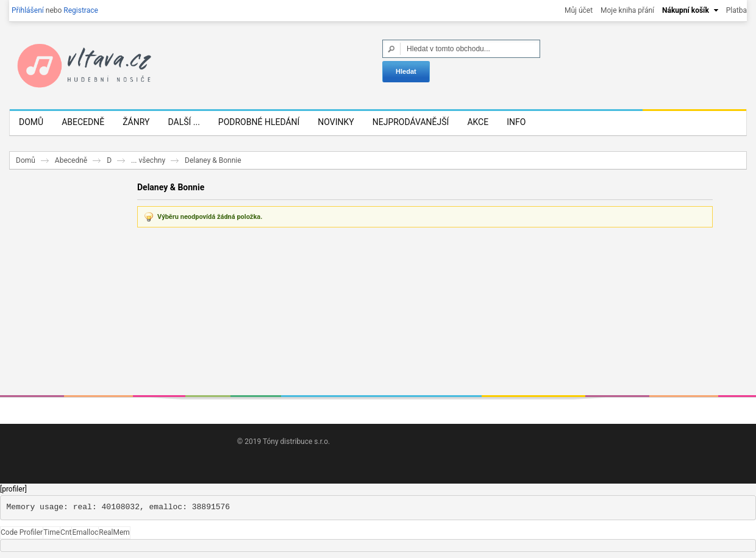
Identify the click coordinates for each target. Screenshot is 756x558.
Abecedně (71, 160)
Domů (26, 160)
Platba (736, 10)
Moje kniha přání (627, 10)
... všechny (148, 160)
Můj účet (579, 10)
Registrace (81, 10)
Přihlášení (28, 10)
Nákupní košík (686, 10)
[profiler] (13, 489)
